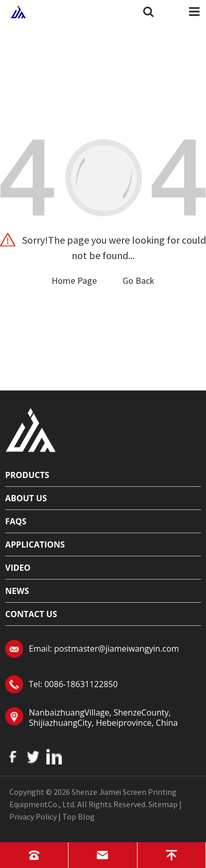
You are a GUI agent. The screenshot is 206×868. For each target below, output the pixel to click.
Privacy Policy (33, 816)
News (17, 591)
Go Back (139, 280)
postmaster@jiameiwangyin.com (116, 649)
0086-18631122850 (81, 684)
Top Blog (79, 816)
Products (27, 475)
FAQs (16, 521)
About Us (26, 498)
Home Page (74, 280)
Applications (35, 544)
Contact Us (31, 614)
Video (18, 568)
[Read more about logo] (31, 429)
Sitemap (163, 804)
